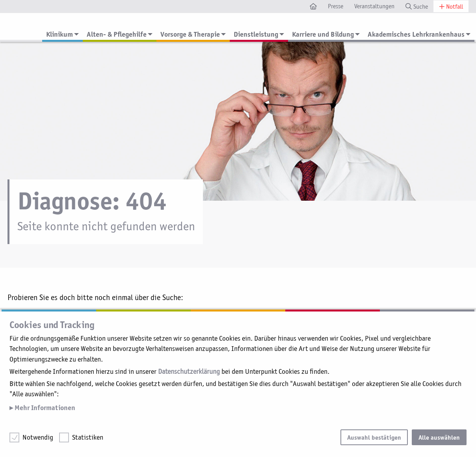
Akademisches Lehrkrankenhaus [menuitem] (416, 34)
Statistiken (88, 437)
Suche (417, 7)
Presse (336, 6)
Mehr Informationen (44, 408)
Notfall (451, 7)
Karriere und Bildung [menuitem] (323, 34)
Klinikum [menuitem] (59, 34)
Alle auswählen (439, 437)
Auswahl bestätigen (374, 437)
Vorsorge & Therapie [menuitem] (190, 34)
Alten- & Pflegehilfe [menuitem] (117, 34)
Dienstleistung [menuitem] (256, 34)
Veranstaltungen (374, 6)
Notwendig (38, 437)
